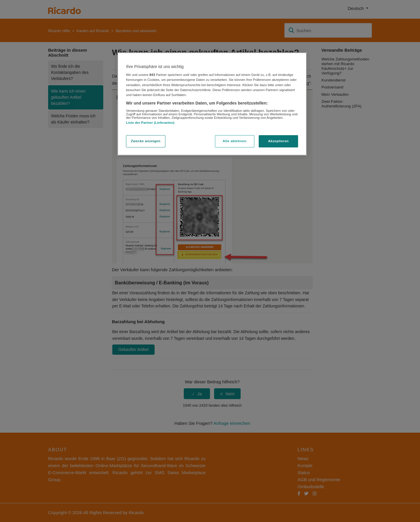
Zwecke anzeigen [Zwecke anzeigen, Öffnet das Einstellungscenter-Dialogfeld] (146, 141)
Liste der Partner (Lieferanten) (150, 123)
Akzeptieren (278, 141)
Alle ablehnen (235, 141)
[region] (212, 104)
